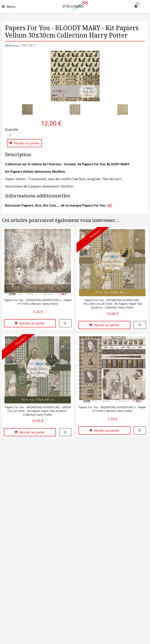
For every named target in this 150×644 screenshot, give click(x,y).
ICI (110, 205)
